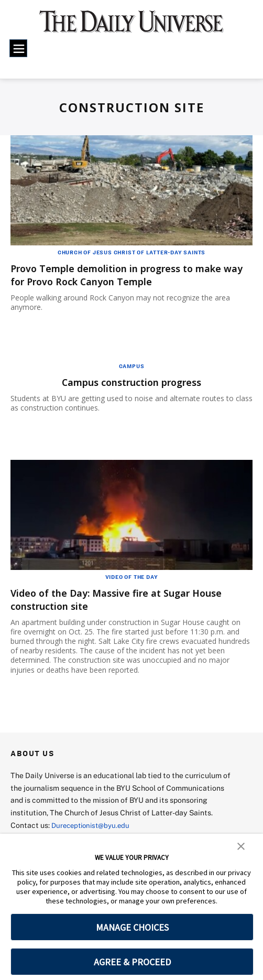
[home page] (131, 26)
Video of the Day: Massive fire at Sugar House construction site (129, 599)
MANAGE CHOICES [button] (132, 927)
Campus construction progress (131, 382)
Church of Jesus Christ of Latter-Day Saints (131, 252)
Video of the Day (132, 577)
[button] (241, 845)
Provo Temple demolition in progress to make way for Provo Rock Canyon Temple (131, 275)
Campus (132, 366)
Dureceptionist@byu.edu (94, 825)
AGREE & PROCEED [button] (132, 962)
